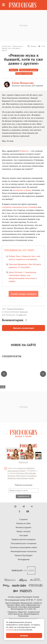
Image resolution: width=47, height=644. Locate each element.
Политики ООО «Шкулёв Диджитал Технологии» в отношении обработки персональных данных (22, 476)
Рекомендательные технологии (24, 551)
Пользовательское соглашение (24, 543)
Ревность (14, 70)
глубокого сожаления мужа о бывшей (20, 207)
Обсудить (32, 46)
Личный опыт (6, 46)
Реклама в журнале (23, 527)
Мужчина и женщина (29, 70)
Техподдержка (24, 559)
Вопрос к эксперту (24, 73)
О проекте (23, 519)
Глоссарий (24, 535)
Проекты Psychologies (24, 555)
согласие (10, 630)
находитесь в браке (22, 190)
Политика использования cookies (24, 547)
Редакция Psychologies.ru (16, 309)
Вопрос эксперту (24, 531)
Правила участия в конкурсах (24, 539)
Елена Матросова (23, 83)
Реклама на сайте (23, 523)
